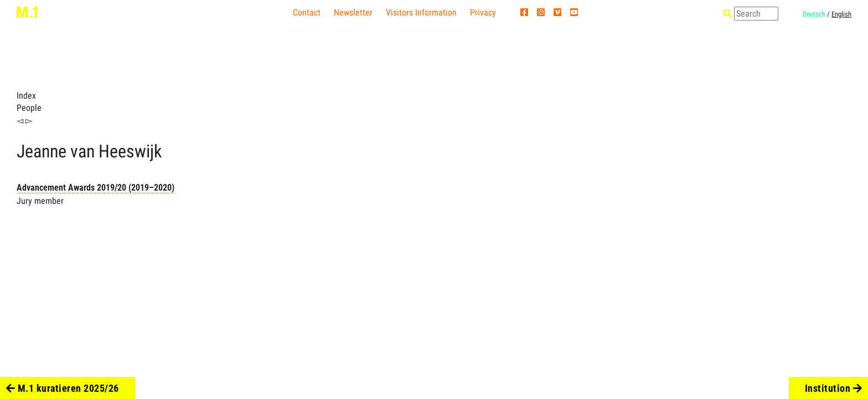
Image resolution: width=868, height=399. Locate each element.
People (29, 108)
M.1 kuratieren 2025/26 (63, 388)
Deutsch (814, 14)
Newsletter (353, 12)
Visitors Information (421, 12)
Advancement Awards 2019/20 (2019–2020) (95, 188)
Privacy (483, 12)
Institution (834, 388)
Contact (307, 12)
